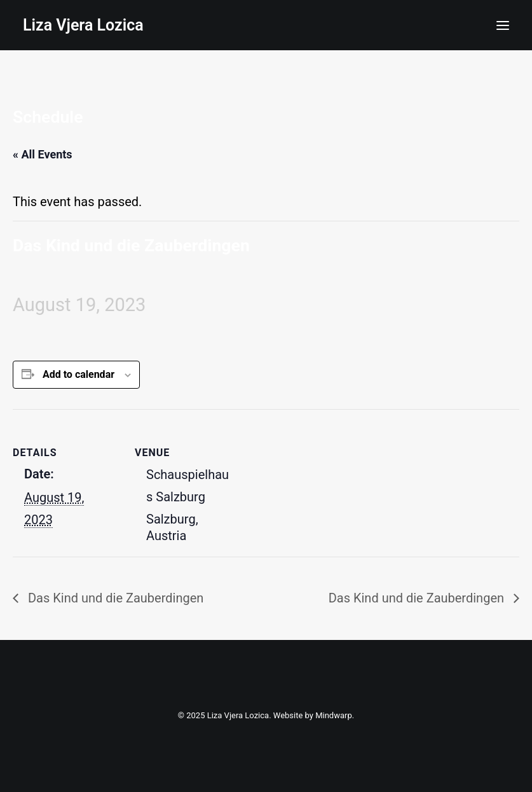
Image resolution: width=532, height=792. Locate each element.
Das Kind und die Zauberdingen (114, 598)
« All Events (43, 154)
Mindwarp (334, 715)
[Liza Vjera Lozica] (83, 25)
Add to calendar (78, 374)
